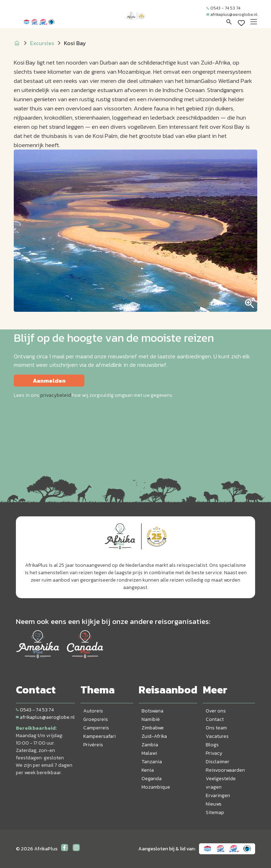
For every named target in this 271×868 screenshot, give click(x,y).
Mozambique (156, 787)
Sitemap (215, 812)
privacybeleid (56, 395)
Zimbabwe (153, 728)
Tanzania (152, 762)
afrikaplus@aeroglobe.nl (232, 14)
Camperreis (96, 728)
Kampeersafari (100, 736)
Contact (215, 719)
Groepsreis (96, 719)
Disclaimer (218, 762)
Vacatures (217, 736)
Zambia (150, 745)
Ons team (216, 728)
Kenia (148, 770)
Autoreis (93, 711)
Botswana (152, 711)
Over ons (216, 711)
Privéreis (93, 745)
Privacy (214, 753)
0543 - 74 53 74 (223, 8)
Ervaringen (218, 796)
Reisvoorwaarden (225, 770)
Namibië (151, 719)
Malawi (149, 753)
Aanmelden (49, 381)
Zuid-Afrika (154, 736)
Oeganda (152, 779)
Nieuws (214, 804)
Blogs (212, 745)
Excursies (42, 43)
